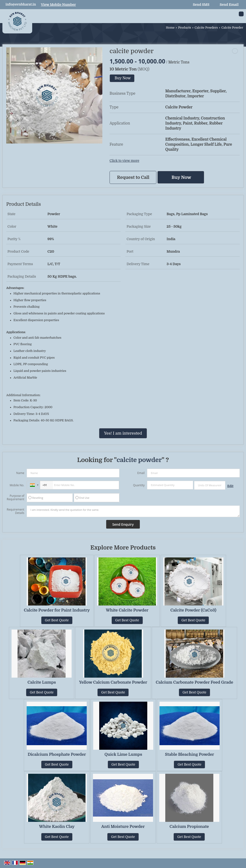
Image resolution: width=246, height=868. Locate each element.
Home (170, 28)
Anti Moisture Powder (123, 827)
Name (20, 473)
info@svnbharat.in (21, 4)
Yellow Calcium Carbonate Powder (113, 682)
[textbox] (210, 485)
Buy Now (123, 78)
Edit (230, 486)
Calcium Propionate (189, 827)
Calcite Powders (206, 28)
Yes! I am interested (123, 433)
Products (184, 28)
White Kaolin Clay (57, 827)
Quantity (139, 485)
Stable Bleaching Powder (190, 754)
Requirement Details (15, 511)
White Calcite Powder (127, 610)
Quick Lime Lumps (123, 754)
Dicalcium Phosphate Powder (57, 754)
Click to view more (124, 161)
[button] (58, 5)
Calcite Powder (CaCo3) (193, 610)
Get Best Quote (57, 620)
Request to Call (133, 177)
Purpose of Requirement (15, 498)
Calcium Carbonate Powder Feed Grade (194, 682)
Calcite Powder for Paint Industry (57, 610)
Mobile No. (17, 485)
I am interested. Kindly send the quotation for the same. (133, 511)
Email (141, 473)
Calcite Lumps (42, 682)
